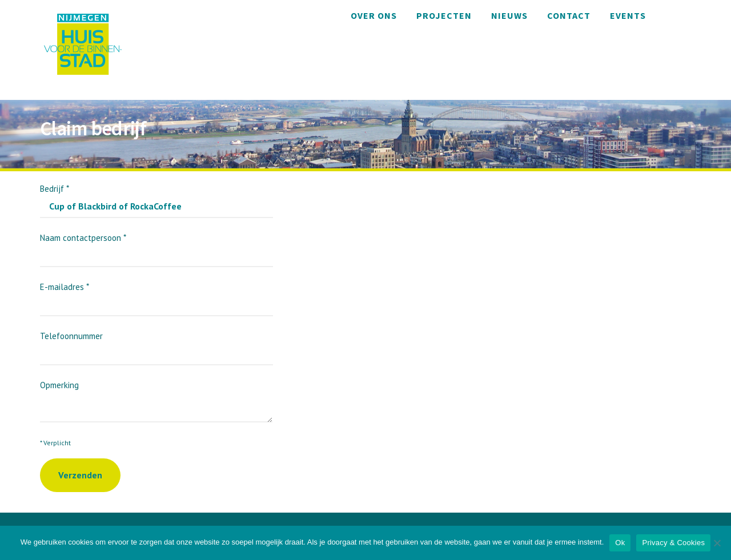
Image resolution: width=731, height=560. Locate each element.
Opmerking (156, 396)
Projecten (444, 15)
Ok (620, 543)
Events (628, 15)
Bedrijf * (156, 197)
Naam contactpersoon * (156, 246)
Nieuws (509, 15)
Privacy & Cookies (673, 543)
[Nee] (717, 543)
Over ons (374, 15)
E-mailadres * (156, 295)
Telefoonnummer (156, 345)
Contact (569, 15)
